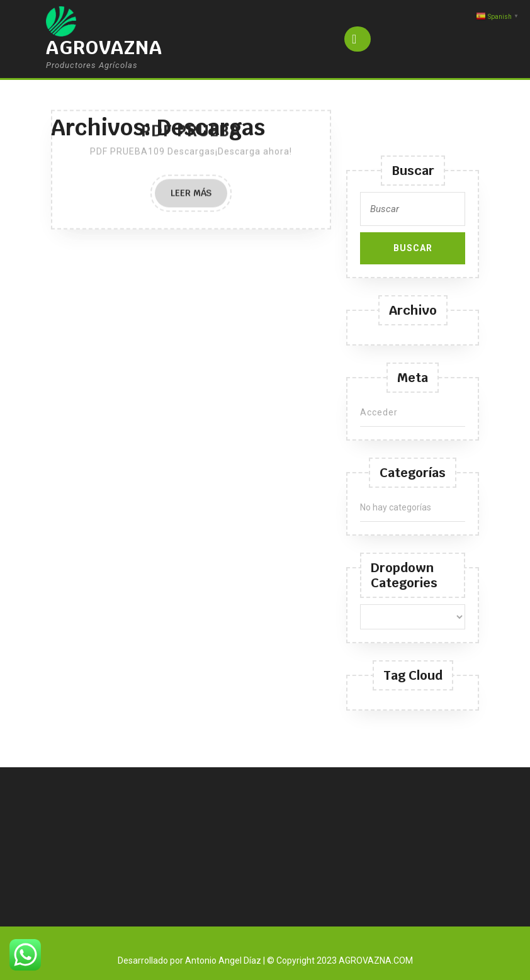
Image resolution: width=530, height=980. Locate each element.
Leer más (199, 75)
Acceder (379, 412)
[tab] (358, 39)
